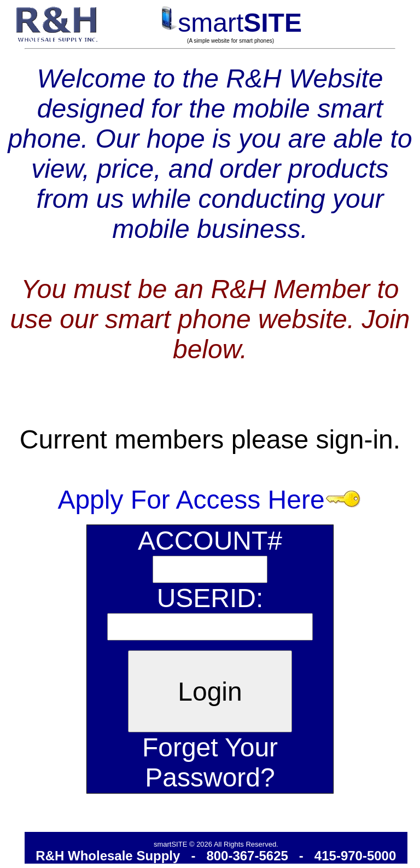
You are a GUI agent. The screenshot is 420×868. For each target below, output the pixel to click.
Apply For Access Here (210, 500)
